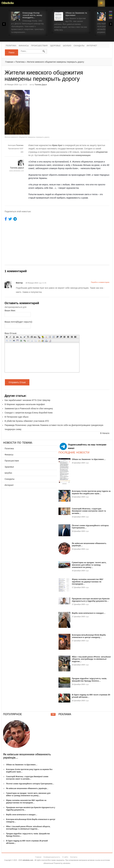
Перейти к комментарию (100, 282)
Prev (4, 24)
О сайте (65, 857)
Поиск (12, 52)
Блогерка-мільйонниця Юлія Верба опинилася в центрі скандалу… (89, 636)
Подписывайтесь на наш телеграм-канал (83, 446)
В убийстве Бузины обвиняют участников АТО (27, 421)
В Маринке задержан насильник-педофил (25, 404)
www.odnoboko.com (17, 171)
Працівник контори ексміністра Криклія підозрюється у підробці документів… (91, 600)
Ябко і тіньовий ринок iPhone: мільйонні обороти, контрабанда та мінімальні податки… (91, 659)
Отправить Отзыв (17, 382)
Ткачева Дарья (41, 85)
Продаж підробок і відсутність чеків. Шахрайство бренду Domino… (89, 680)
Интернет (92, 46)
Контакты (74, 857)
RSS (101, 3)
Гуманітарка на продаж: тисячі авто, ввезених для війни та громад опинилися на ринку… (89, 565)
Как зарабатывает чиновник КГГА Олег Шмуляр (27, 400)
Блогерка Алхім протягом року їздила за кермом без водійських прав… (91, 492)
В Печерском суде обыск (16, 417)
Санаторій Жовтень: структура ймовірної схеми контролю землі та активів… (89, 511)
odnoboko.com (28, 860)
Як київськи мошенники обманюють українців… (27, 788)
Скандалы (79, 46)
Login (94, 3)
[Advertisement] (82, 111)
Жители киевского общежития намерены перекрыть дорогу (55, 62)
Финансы (24, 46)
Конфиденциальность (52, 857)
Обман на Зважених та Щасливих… (89, 459)
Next (111, 24)
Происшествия (39, 46)
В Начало (105, 433)
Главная (9, 62)
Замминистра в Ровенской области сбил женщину (29, 408)
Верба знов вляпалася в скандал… (89, 613)
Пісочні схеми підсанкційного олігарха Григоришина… (30, 784)
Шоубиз (67, 46)
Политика (11, 46)
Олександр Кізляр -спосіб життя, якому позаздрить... (32, 15)
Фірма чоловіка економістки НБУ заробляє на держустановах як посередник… (88, 582)
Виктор (20, 283)
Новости (8, 3)
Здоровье (55, 46)
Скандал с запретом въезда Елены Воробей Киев (29, 413)
